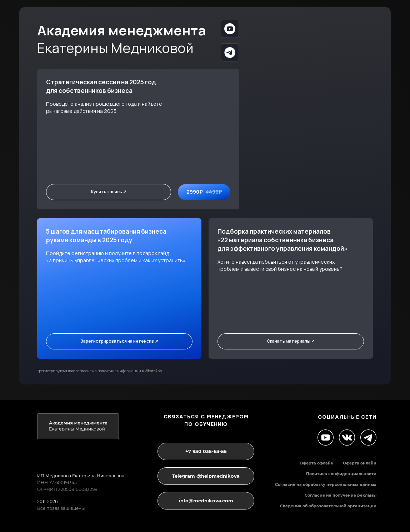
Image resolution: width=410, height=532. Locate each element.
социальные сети (347, 417)
